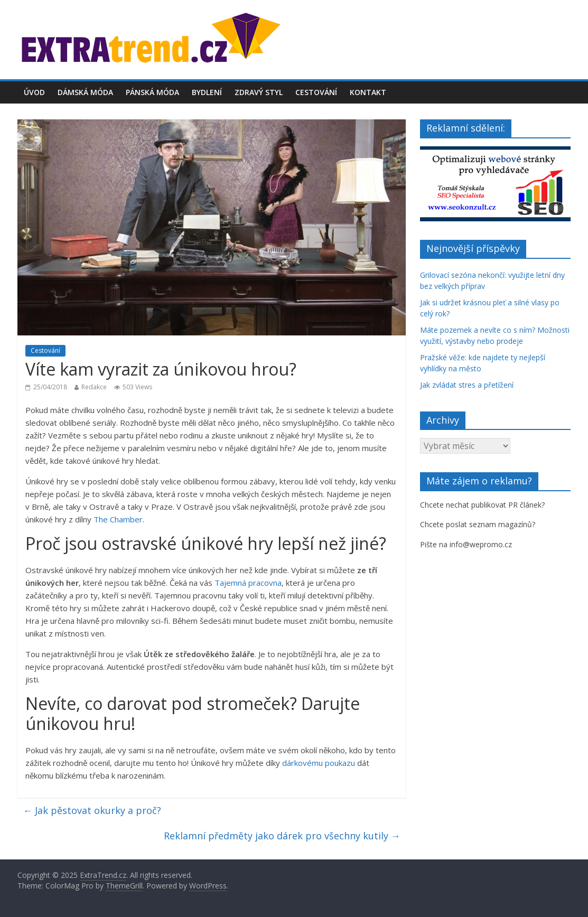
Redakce (94, 387)
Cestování (316, 92)
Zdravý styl (259, 92)
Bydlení (207, 92)
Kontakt (368, 92)
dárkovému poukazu (319, 763)
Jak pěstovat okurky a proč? (92, 810)
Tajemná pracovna (248, 583)
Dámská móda (85, 92)
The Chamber (118, 519)
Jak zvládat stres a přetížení (467, 385)
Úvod (34, 92)
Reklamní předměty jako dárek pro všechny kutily (282, 836)
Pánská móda (152, 92)
